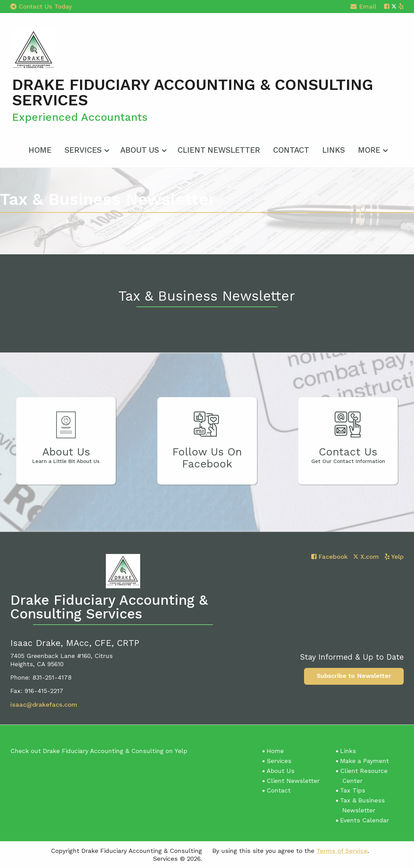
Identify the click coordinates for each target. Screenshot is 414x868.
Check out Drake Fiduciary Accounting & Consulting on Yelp (99, 751)
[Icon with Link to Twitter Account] (394, 6)
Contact (291, 150)
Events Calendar (365, 820)
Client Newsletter (219, 150)
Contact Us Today (41, 6)
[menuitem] (40, 149)
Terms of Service (342, 851)
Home (40, 150)
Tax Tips (353, 790)
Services (83, 150)
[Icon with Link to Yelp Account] (401, 6)
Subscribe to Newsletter (354, 676)
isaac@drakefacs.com (44, 704)
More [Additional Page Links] (369, 150)
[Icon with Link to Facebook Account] (387, 6)
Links (334, 150)
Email (363, 7)
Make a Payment (365, 761)
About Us (140, 150)
